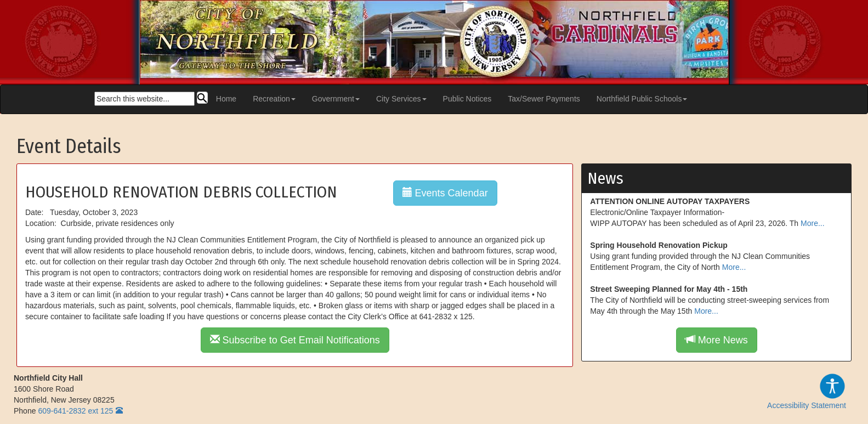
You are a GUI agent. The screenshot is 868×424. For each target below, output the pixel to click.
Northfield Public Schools (642, 99)
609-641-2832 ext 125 (75, 411)
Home (226, 99)
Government (336, 99)
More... (813, 223)
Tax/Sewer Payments (544, 99)
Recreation (274, 99)
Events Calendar (445, 193)
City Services (401, 99)
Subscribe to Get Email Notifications (295, 340)
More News (717, 340)
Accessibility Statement (807, 391)
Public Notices (467, 99)
